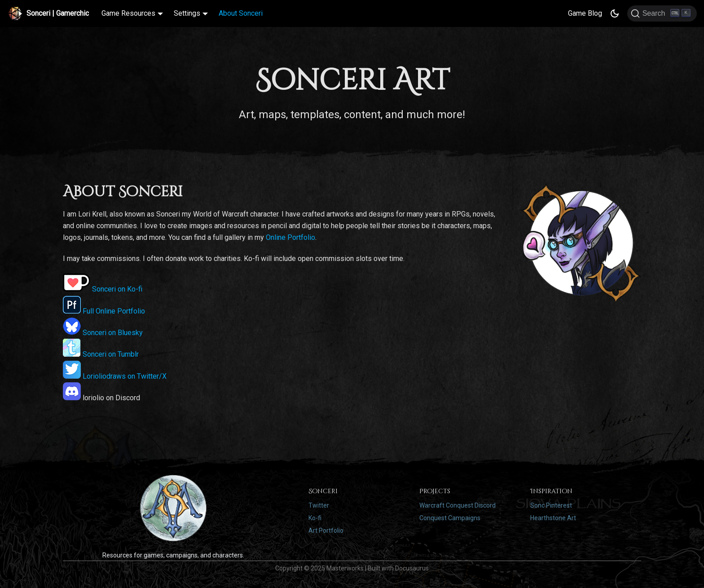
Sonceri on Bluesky (103, 333)
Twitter (319, 505)
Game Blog (585, 13)
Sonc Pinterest (551, 505)
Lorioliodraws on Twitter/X (115, 376)
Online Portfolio (290, 237)
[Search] (662, 13)
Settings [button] (187, 13)
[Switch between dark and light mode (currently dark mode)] (615, 13)
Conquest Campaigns (450, 518)
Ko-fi (315, 518)
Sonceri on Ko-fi (103, 289)
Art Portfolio (326, 531)
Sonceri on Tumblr (101, 354)
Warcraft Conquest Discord (458, 505)
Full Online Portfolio (104, 311)
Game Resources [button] (128, 13)
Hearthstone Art (553, 518)
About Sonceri (241, 13)
